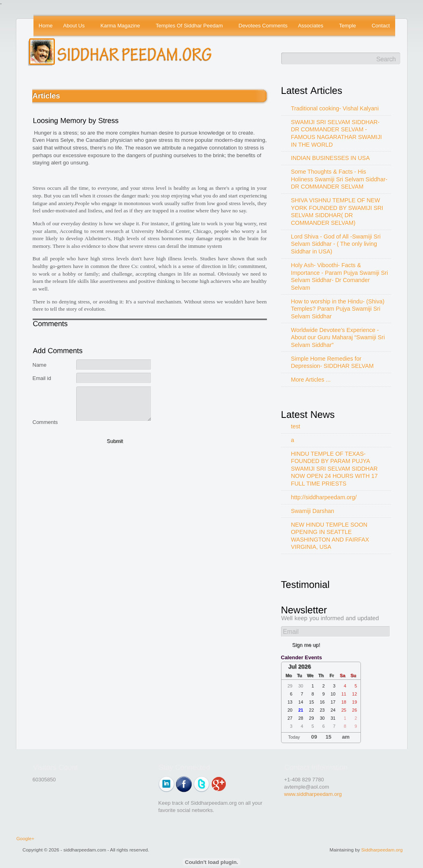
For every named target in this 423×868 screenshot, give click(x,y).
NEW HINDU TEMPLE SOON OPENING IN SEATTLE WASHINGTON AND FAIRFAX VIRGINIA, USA (330, 536)
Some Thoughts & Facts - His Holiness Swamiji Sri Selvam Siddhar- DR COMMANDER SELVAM (339, 179)
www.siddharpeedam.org (313, 794)
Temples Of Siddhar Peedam (190, 26)
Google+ (26, 838)
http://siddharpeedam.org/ (324, 497)
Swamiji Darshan (313, 511)
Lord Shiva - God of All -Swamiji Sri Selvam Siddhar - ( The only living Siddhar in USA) (336, 244)
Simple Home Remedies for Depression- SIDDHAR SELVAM (332, 362)
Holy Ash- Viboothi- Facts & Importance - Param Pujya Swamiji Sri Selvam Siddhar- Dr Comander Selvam (340, 276)
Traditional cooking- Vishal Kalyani (335, 108)
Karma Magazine (121, 26)
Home (46, 26)
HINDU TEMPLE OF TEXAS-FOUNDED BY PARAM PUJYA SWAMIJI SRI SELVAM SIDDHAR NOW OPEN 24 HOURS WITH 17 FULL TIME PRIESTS (334, 469)
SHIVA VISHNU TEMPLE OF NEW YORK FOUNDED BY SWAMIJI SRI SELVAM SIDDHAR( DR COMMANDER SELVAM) (337, 212)
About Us (75, 26)
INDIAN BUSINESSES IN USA (330, 158)
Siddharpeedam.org (382, 850)
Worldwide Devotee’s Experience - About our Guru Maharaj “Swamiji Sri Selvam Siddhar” (338, 337)
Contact (381, 26)
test (296, 426)
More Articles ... (311, 380)
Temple (348, 26)
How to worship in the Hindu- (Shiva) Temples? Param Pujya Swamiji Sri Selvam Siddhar (338, 309)
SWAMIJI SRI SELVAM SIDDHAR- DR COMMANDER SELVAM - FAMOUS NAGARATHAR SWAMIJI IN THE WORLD (337, 133)
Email (291, 632)
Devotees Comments (263, 26)
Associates (311, 26)
